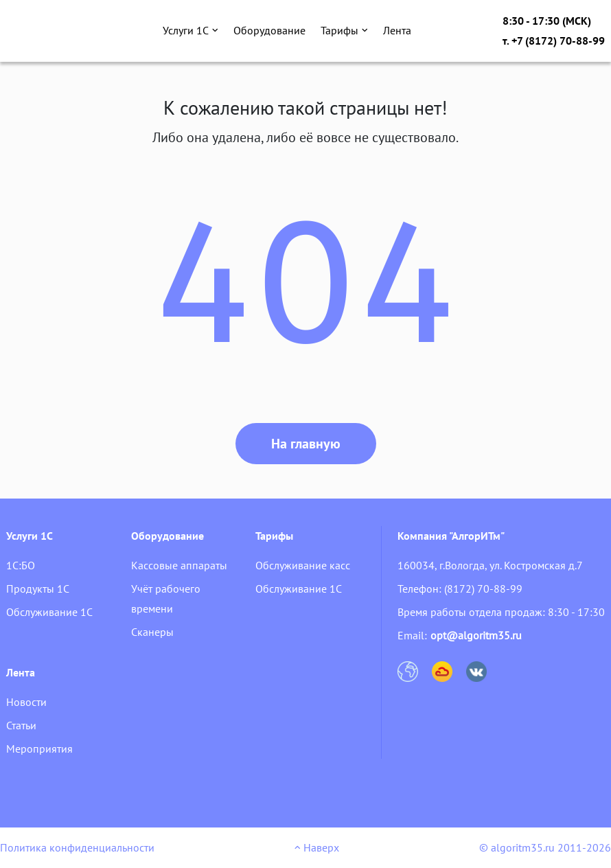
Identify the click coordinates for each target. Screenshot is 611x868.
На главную (306, 444)
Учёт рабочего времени (166, 598)
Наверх (317, 847)
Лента (397, 30)
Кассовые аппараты (179, 565)
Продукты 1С (38, 589)
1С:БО (21, 565)
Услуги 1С (191, 30)
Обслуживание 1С (49, 612)
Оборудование (269, 30)
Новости (26, 702)
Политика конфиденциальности (77, 847)
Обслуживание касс (303, 565)
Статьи (21, 725)
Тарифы (344, 30)
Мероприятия (39, 749)
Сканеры (152, 632)
